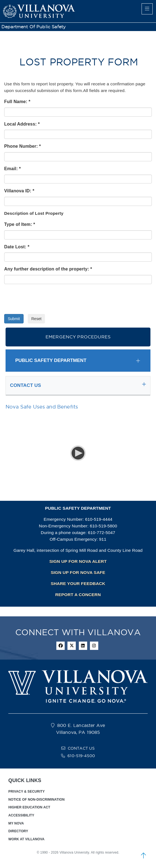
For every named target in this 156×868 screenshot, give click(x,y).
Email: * (12, 169)
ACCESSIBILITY (21, 815)
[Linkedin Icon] (83, 646)
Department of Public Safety (33, 27)
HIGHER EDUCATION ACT (29, 807)
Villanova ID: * (19, 191)
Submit (14, 319)
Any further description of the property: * (48, 269)
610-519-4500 (81, 756)
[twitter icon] (72, 646)
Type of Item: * (20, 224)
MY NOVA (16, 823)
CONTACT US (81, 748)
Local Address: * (22, 124)
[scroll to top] (144, 856)
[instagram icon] (94, 646)
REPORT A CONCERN (78, 595)
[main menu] (147, 9)
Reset (37, 319)
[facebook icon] (61, 646)
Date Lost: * (17, 247)
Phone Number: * (22, 146)
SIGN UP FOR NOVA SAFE (78, 572)
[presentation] (46, 299)
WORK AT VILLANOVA (26, 839)
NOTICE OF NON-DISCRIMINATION (37, 800)
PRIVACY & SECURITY (27, 792)
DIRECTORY (18, 831)
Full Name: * (17, 102)
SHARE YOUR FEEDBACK (78, 584)
